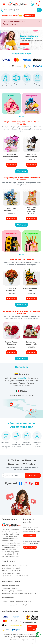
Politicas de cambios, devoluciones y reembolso (19, 593)
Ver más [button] (22, 171)
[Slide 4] (22, 48)
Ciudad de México (16, 395)
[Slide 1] (18, 48)
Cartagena (10, 381)
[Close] (39, 22)
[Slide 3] (21, 48)
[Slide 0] (17, 48)
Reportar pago (30, 536)
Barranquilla (33, 378)
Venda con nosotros (32, 628)
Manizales (13, 383)
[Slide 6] (25, 48)
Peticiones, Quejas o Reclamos (13, 591)
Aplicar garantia (8, 597)
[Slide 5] (23, 48)
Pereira (22, 383)
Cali (7, 378)
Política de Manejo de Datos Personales (16, 601)
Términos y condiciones (10, 586)
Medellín (22, 378)
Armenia (31, 383)
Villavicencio (18, 386)
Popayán (20, 381)
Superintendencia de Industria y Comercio (17, 605)
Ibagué (28, 386)
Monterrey (30, 395)
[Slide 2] (20, 48)
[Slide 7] (26, 48)
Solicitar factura (30, 547)
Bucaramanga (32, 381)
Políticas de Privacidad (10, 588)
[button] (11, 155)
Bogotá (13, 378)
